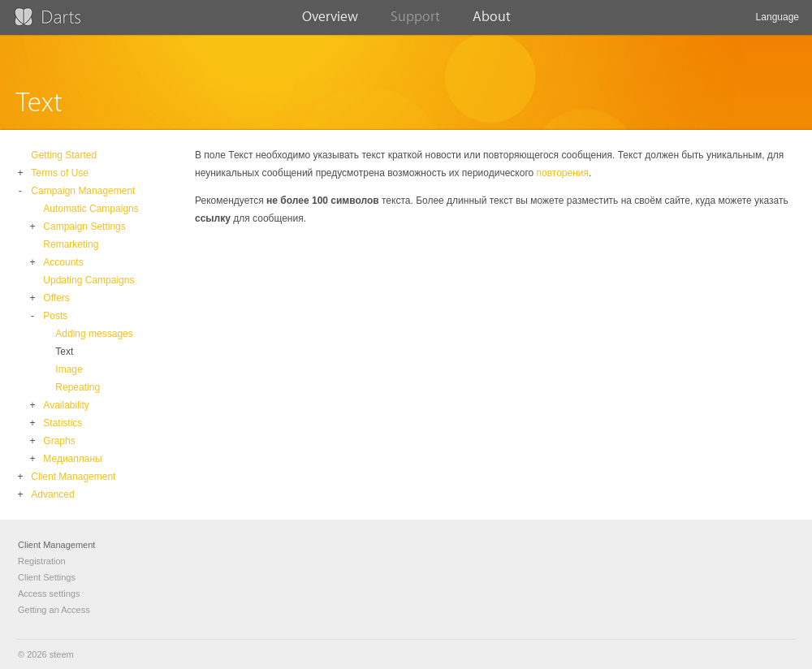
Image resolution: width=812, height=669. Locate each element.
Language (777, 23)
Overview (330, 22)
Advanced (52, 494)
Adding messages (94, 334)
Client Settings (47, 577)
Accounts (63, 262)
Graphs (59, 441)
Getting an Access (54, 610)
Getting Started (64, 155)
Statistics (63, 423)
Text (64, 352)
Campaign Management (83, 191)
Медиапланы (72, 459)
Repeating (78, 387)
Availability (66, 405)
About (492, 22)
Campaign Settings (84, 227)
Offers (56, 298)
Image (69, 369)
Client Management (73, 477)
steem (62, 654)
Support (415, 22)
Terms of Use (60, 173)
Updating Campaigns (89, 280)
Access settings (49, 593)
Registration (42, 561)
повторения (563, 173)
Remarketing (71, 244)
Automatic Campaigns (91, 209)
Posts (55, 316)
